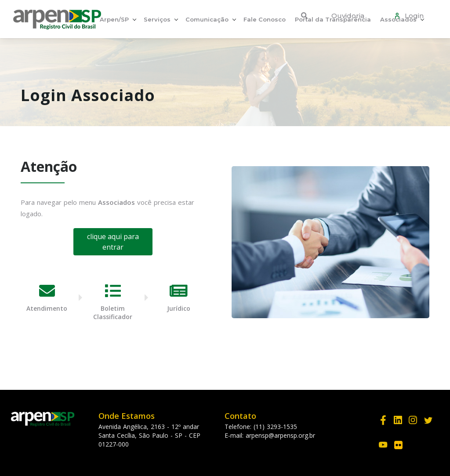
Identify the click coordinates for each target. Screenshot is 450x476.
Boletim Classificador (113, 312)
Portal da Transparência (333, 19)
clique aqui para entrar (113, 242)
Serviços (157, 19)
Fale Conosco (265, 19)
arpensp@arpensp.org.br (280, 435)
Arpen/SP (114, 19)
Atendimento (47, 308)
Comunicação (207, 19)
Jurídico (179, 308)
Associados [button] (398, 19)
